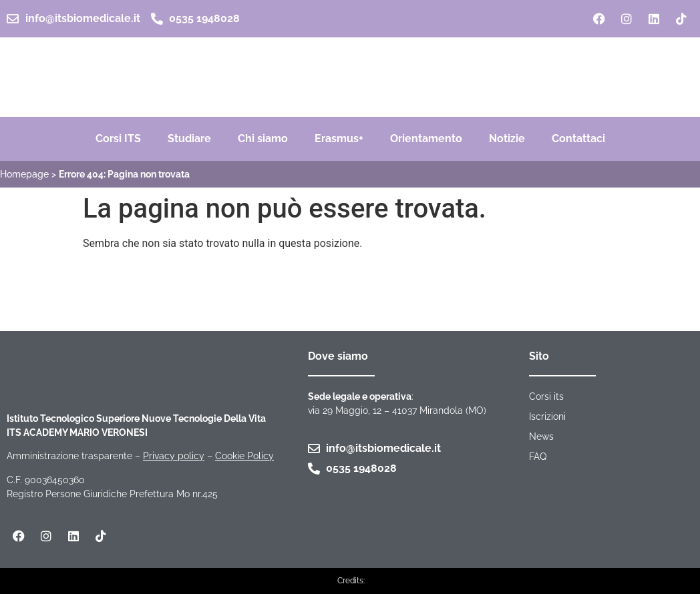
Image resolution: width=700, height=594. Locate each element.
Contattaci (578, 138)
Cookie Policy (244, 456)
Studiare (189, 138)
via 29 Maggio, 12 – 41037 (364, 410)
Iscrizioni (547, 416)
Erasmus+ (339, 138)
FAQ (538, 457)
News (541, 436)
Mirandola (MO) (453, 410)
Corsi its (546, 396)
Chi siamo (263, 138)
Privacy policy (174, 456)
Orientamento (426, 138)
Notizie (507, 138)
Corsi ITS (118, 138)
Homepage (24, 174)
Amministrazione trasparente (69, 456)
